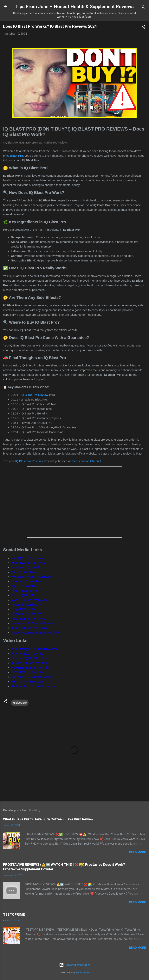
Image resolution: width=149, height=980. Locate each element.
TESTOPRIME (14, 914)
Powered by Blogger (75, 965)
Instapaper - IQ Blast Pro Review (32, 623)
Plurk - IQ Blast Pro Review (29, 563)
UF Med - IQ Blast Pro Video (29, 663)
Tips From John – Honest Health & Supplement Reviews (74, 7)
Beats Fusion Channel (87, 461)
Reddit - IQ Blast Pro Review (29, 628)
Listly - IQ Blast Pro (23, 609)
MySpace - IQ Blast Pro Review (31, 577)
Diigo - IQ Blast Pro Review (29, 619)
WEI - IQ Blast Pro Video (27, 681)
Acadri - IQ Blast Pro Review (29, 600)
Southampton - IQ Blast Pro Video (33, 686)
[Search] (144, 8)
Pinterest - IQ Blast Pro (26, 581)
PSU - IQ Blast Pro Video (27, 654)
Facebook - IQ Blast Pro (26, 605)
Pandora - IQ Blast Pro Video (30, 658)
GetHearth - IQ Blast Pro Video (31, 677)
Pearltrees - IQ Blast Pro (27, 567)
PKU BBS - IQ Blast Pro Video (30, 668)
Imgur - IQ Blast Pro (24, 586)
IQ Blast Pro (15, 156)
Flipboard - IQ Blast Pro (26, 614)
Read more (137, 852)
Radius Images (83, 973)
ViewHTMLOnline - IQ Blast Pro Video (35, 632)
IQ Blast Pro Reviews (29, 461)
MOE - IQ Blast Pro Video (27, 672)
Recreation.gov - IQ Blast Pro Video (34, 649)
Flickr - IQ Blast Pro (23, 595)
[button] (144, 27)
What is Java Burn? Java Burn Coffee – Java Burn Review (48, 819)
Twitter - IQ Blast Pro (24, 591)
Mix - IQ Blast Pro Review (27, 558)
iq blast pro (20, 703)
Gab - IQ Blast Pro (23, 572)
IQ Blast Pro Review (35, 395)
